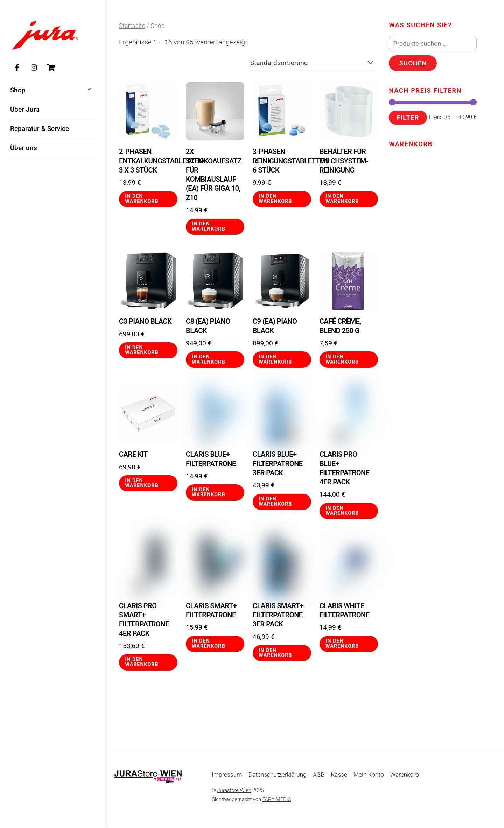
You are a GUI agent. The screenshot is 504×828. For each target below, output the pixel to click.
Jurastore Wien (234, 790)
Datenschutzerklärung (278, 774)
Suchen (413, 63)
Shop (52, 90)
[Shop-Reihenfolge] (312, 63)
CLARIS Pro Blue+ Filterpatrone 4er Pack (345, 468)
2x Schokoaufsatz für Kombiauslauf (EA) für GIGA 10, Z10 (214, 174)
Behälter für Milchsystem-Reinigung (344, 161)
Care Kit (133, 454)
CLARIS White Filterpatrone (345, 610)
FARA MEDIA (277, 799)
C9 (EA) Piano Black (275, 326)
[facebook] (17, 68)
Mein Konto (369, 774)
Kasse (339, 774)
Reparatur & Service (40, 129)
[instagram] (34, 68)
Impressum (227, 774)
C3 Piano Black (145, 321)
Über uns (24, 149)
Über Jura (25, 110)
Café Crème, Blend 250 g (340, 326)
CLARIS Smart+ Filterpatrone (211, 610)
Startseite (132, 26)
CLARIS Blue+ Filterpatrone (211, 459)
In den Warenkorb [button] (142, 199)
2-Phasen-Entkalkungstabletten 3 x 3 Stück (148, 161)
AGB (319, 774)
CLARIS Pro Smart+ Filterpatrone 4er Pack (144, 620)
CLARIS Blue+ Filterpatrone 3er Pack (278, 464)
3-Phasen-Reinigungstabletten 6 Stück (282, 161)
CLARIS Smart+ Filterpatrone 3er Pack (278, 615)
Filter (408, 117)
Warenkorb (405, 774)
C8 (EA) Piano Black (208, 326)
